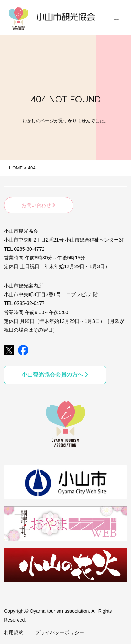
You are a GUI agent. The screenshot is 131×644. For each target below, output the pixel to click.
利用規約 (14, 632)
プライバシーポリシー (60, 632)
